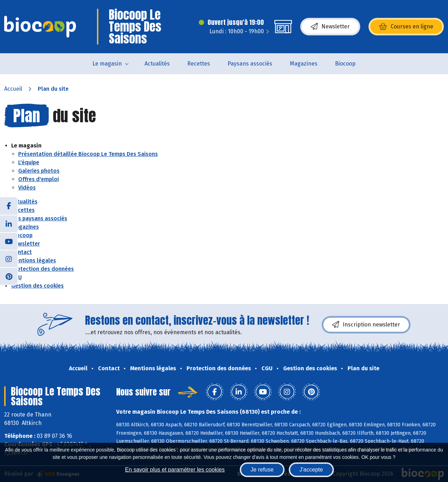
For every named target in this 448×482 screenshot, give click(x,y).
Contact (22, 252)
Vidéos (27, 188)
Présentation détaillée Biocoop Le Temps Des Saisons (88, 154)
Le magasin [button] (107, 64)
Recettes (199, 64)
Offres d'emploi (38, 179)
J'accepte (311, 470)
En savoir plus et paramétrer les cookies (175, 470)
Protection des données (43, 269)
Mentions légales (34, 260)
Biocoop (345, 64)
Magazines (304, 64)
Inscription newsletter (366, 325)
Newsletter (330, 27)
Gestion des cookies (37, 286)
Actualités (157, 64)
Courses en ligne (406, 27)
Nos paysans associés (39, 218)
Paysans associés (250, 64)
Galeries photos (39, 171)
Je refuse (262, 470)
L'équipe (29, 162)
